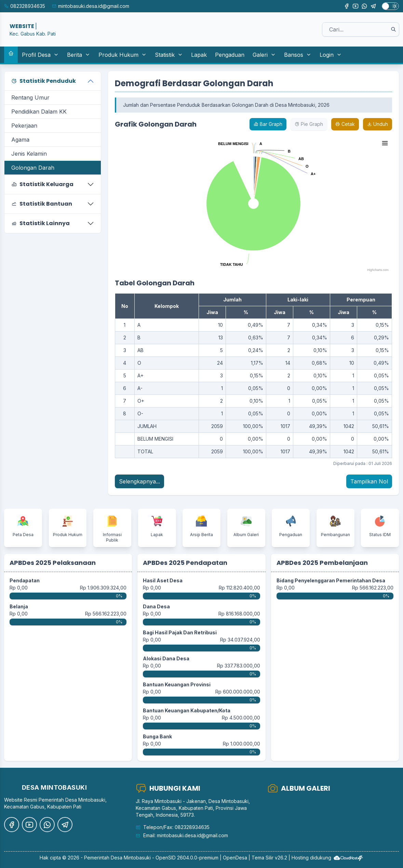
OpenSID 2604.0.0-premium (187, 858)
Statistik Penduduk (44, 81)
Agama (20, 140)
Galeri (264, 55)
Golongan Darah (33, 168)
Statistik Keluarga (42, 184)
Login (331, 55)
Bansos (298, 55)
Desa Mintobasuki (131, 858)
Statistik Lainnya (41, 223)
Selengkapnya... (139, 481)
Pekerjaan (24, 126)
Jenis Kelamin (29, 154)
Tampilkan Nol (369, 481)
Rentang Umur (30, 98)
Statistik (169, 55)
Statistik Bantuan (42, 204)
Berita (79, 55)
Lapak (199, 55)
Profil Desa (40, 55)
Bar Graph (268, 124)
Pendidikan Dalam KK (39, 112)
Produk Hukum (123, 55)
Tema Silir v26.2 (269, 858)
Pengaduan (230, 55)
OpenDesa (235, 858)
